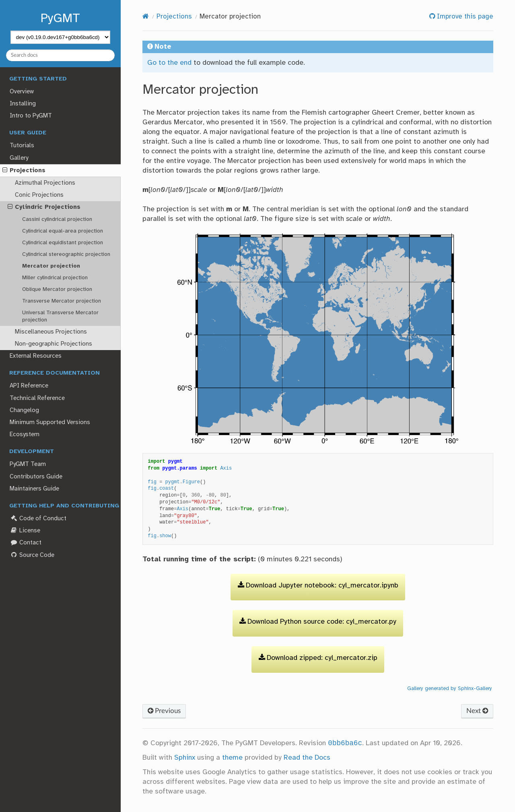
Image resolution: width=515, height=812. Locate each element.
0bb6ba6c (345, 743)
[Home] (146, 17)
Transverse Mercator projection (62, 301)
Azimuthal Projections (45, 183)
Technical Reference (37, 398)
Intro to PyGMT (31, 116)
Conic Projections (39, 195)
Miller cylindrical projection (55, 278)
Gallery (19, 158)
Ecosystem (25, 435)
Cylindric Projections (44, 207)
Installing (23, 104)
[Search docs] (61, 55)
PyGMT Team (28, 464)
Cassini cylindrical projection (57, 219)
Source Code (32, 555)
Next (477, 711)
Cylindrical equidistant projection (63, 243)
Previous (164, 711)
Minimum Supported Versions (50, 422)
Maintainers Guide (34, 489)
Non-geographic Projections (54, 344)
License (25, 531)
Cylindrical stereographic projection (66, 254)
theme (232, 758)
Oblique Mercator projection (57, 289)
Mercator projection (51, 266)
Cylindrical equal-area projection (63, 231)
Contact (25, 543)
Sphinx (185, 758)
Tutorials (22, 146)
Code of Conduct (38, 518)
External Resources (36, 356)
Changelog (24, 410)
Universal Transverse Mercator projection (60, 316)
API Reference (29, 386)
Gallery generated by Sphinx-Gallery (450, 688)
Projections (24, 171)
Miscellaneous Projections (51, 332)
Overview (22, 92)
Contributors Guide (36, 477)
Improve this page (464, 17)
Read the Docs (307, 758)
